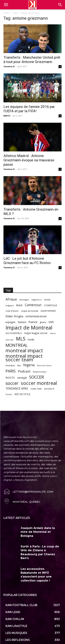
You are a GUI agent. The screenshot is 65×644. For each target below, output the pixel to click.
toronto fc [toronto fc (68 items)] (49, 389)
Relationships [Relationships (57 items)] (40, 372)
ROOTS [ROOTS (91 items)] (10, 378)
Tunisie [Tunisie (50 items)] (9, 394)
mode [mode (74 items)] (31, 339)
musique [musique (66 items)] (10, 365)
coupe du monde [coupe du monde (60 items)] (30, 311)
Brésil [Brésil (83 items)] (19, 305)
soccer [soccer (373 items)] (12, 383)
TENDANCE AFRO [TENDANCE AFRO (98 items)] (17, 389)
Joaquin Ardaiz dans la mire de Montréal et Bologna (38, 532)
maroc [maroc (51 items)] (53, 333)
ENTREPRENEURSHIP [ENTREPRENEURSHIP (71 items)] (36, 316)
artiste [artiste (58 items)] (47, 300)
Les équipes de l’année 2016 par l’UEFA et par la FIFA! (29, 109)
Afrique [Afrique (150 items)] (11, 299)
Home (6, 13)
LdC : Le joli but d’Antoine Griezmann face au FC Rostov (27, 261)
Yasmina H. (9, 66)
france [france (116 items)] (33, 322)
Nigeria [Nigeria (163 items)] (29, 365)
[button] (60, 5)
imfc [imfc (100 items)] (51, 322)
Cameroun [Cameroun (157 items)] (33, 305)
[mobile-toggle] (6, 5)
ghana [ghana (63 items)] (43, 322)
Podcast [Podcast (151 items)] (24, 371)
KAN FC (7, 116)
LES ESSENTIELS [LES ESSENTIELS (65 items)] (14, 333)
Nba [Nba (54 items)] (19, 365)
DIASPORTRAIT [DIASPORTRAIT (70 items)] (48, 311)
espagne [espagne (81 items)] (10, 322)
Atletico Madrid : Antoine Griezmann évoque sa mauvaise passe (29, 160)
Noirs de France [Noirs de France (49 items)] (44, 366)
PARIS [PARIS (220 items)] (11, 371)
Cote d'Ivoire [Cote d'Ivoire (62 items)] (12, 311)
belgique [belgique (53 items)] (10, 305)
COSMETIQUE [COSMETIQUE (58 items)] (50, 305)
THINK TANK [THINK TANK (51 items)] (36, 389)
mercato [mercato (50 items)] (10, 340)
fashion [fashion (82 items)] (22, 322)
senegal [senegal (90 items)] (22, 378)
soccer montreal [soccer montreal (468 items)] (39, 383)
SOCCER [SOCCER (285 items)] (37, 377)
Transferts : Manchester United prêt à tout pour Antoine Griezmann (32, 60)
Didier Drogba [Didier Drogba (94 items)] (14, 316)
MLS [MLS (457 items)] (21, 339)
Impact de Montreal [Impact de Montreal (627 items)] (29, 328)
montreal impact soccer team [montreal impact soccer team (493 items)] (24, 358)
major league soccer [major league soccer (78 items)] (36, 333)
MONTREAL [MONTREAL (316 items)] (17, 345)
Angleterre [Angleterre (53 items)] (37, 300)
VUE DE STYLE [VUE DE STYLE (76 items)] (22, 394)
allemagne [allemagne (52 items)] (24, 300)
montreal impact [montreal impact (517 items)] (24, 350)
